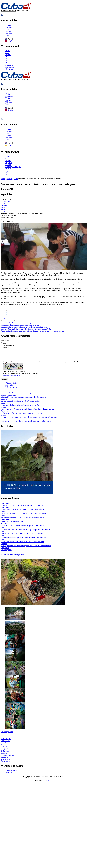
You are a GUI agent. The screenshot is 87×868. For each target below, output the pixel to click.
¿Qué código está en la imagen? (15, 373)
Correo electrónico (8, 345)
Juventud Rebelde (7, 757)
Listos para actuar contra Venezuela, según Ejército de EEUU (23, 527)
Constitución (6, 201)
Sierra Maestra (6, 763)
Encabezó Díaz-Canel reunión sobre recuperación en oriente (23, 323)
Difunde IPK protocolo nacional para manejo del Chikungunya (23, 399)
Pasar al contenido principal (11, 2)
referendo (4, 207)
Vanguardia (5, 751)
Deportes (9, 57)
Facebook (9, 31)
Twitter (8, 29)
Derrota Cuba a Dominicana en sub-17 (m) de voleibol (21, 403)
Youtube (8, 25)
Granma (4, 755)
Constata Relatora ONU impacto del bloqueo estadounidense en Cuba (26, 329)
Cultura (8, 59)
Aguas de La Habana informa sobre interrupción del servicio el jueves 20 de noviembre (32, 331)
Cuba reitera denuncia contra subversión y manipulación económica (25, 531)
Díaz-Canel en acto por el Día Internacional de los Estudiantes (23, 515)
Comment (5, 348)
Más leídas (9, 387)
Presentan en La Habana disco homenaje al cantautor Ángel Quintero (26, 423)
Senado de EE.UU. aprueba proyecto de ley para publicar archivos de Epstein (29, 419)
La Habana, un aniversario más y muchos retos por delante (22, 535)
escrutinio (4, 205)
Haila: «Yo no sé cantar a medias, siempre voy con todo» (21, 415)
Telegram (9, 33)
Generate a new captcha (11, 377)
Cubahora (4, 759)
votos (3, 209)
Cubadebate (5, 744)
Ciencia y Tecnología (13, 61)
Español (9, 41)
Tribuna (4, 747)
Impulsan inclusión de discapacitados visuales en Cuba (21, 325)
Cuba (7, 53)
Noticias (9, 179)
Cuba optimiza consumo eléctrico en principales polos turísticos (24, 327)
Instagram (9, 27)
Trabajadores (6, 753)
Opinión (8, 63)
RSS (7, 35)
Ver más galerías (7, 733)
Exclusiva (4, 413)
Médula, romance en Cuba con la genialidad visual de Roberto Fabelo (26, 547)
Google (17, 319)
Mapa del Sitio (11, 774)
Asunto (4, 343)
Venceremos (5, 761)
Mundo (8, 55)
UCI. (50, 782)
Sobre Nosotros (11, 772)
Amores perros (6, 551)
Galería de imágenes (13, 556)
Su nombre (5, 341)
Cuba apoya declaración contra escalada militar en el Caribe (22, 543)
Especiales (9, 65)
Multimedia (10, 67)
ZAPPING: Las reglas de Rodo (12, 523)
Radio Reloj (5, 749)
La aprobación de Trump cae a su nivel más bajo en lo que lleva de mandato (28, 411)
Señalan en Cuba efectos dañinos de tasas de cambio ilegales (23, 519)
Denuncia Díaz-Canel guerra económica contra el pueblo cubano (24, 539)
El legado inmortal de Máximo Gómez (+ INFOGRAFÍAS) (22, 511)
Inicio (7, 51)
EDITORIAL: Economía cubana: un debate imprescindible (22, 507)
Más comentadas (11, 389)
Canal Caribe (6, 742)
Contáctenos (10, 69)
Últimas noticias (11, 385)
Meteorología (6, 740)
